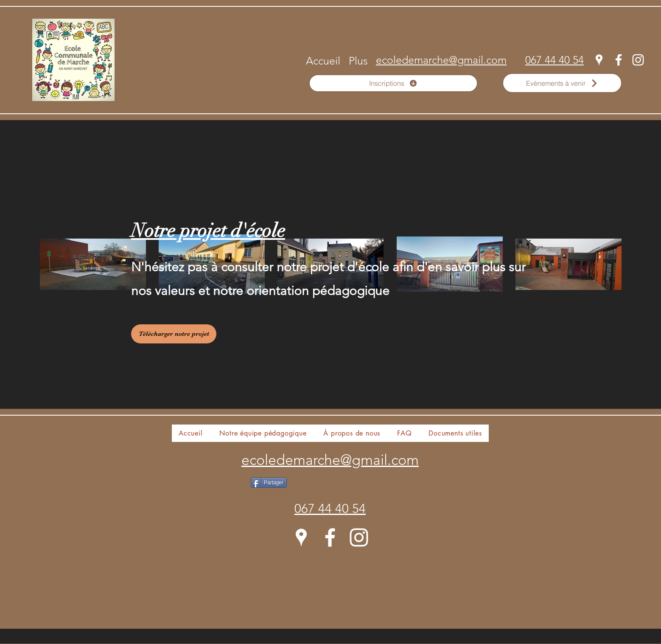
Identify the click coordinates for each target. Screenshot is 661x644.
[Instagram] (638, 60)
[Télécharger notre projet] (174, 334)
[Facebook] (619, 60)
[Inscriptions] (393, 83)
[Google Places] (599, 60)
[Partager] (269, 483)
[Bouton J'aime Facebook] (348, 496)
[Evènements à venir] (562, 83)
